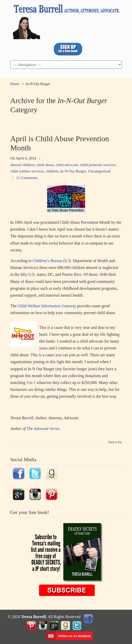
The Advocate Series (44, 429)
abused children (23, 165)
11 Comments (27, 178)
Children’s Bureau (47, 261)
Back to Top (115, 442)
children (52, 171)
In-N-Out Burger (73, 171)
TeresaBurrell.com (66, 21)
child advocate (67, 165)
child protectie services (98, 165)
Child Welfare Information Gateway (47, 306)
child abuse (45, 165)
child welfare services (27, 171)
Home (15, 84)
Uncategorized (99, 171)
